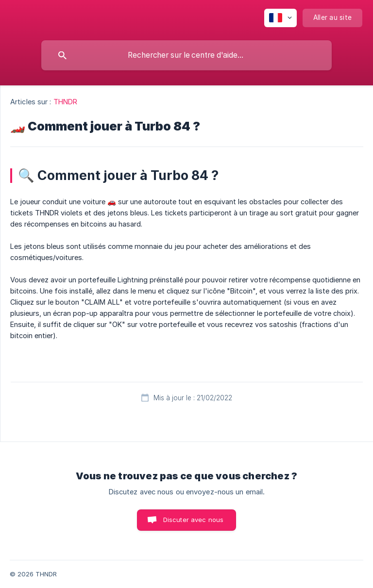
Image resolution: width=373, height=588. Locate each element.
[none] (280, 18)
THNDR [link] (66, 102)
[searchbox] (186, 55)
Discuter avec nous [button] (194, 520)
